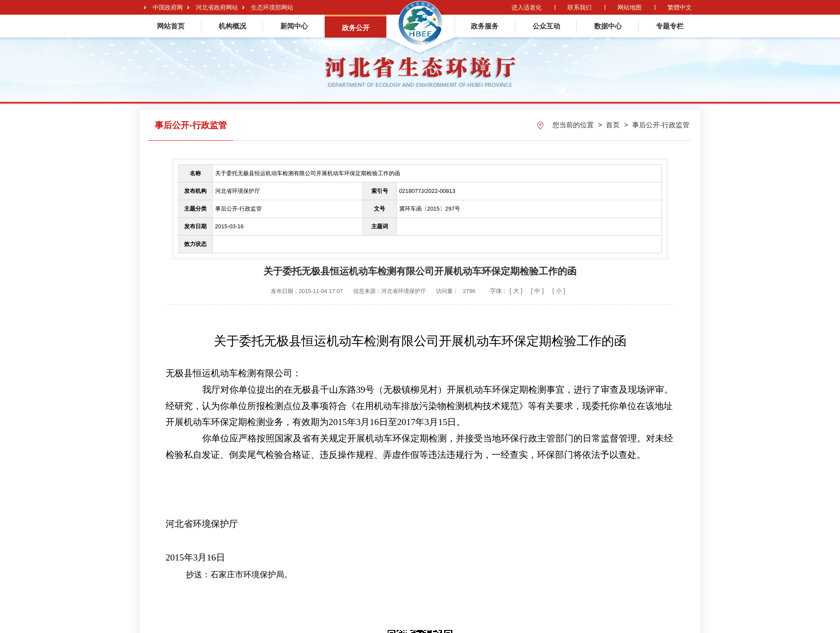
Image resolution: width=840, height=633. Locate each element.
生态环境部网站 (272, 7)
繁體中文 (680, 7)
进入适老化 (527, 7)
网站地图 (630, 7)
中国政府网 (168, 7)
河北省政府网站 (217, 7)
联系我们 (580, 7)
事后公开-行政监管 (661, 125)
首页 (614, 125)
